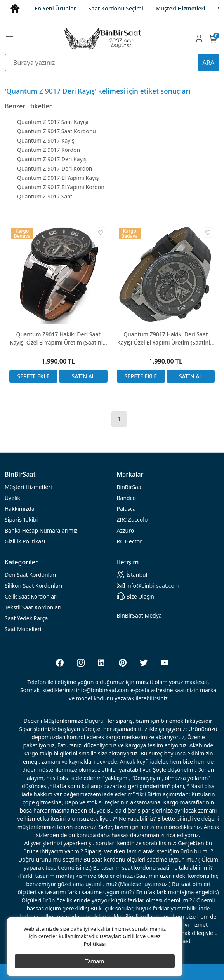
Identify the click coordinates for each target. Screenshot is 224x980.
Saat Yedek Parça (26, 618)
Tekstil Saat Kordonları (33, 607)
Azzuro (126, 530)
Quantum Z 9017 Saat (45, 196)
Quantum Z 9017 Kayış (46, 140)
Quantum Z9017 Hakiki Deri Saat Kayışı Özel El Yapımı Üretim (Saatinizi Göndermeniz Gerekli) (59, 339)
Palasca (126, 509)
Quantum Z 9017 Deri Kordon (55, 168)
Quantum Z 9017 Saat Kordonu (56, 131)
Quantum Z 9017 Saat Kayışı (53, 122)
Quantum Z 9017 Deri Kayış (52, 159)
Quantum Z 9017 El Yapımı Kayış (58, 178)
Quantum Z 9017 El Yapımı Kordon (61, 187)
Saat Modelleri (23, 629)
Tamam (95, 961)
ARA (208, 63)
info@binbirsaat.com (148, 585)
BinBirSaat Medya (139, 615)
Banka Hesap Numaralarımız (41, 530)
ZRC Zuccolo (132, 520)
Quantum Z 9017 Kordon (49, 150)
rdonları (30, 575)
